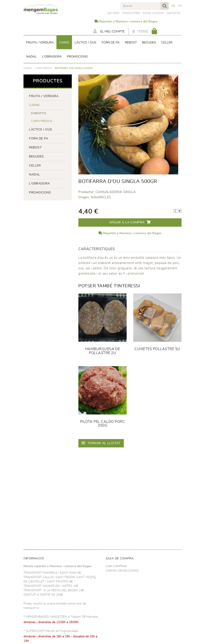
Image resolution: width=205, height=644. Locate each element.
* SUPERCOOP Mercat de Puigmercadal (51, 631)
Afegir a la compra (130, 222)
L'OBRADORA (39, 184)
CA (173, 6)
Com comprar (116, 566)
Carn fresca (43, 68)
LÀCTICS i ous (41, 130)
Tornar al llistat (101, 443)
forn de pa (39, 139)
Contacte (173, 13)
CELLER (35, 166)
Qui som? (114, 13)
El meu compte (109, 31)
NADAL (35, 175)
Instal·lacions (153, 13)
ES (180, 6)
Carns (28, 68)
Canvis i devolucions (122, 571)
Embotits (39, 113)
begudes (36, 157)
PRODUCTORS (131, 13)
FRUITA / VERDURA (44, 96)
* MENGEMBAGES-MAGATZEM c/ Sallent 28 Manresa (61, 617)
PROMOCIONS (40, 193)
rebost (35, 148)
